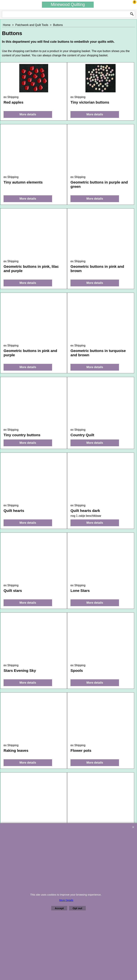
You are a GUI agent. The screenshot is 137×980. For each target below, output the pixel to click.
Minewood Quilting (68, 4)
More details (28, 114)
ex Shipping (11, 97)
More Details (66, 900)
